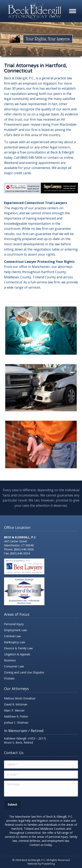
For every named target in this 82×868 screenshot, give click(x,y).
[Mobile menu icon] (73, 11)
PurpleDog (48, 864)
